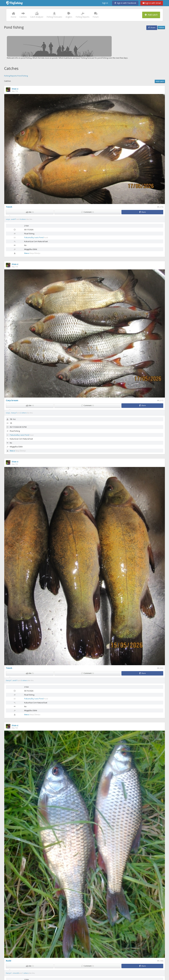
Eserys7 (14, 413)
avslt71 (14, 219)
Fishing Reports (83, 15)
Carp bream (12, 400)
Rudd (9, 961)
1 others (26, 973)
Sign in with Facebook (125, 3)
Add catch (151, 15)
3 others (24, 680)
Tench (9, 207)
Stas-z (15, 89)
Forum (96, 15)
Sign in (105, 3)
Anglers (69, 15)
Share (152, 27)
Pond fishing (23, 76)
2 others (23, 413)
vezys (8, 219)
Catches (23, 15)
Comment (88, 212)
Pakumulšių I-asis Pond (34, 237)
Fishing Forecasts (54, 15)
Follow (161, 27)
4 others (23, 219)
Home (13, 15)
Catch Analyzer (37, 15)
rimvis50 (16, 973)
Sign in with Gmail (152, 3)
